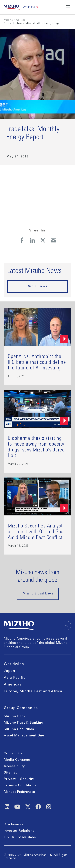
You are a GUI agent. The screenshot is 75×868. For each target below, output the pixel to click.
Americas (13, 685)
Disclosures (14, 824)
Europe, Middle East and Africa (33, 692)
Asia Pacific (15, 678)
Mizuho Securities (19, 729)
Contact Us (13, 753)
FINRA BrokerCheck (20, 837)
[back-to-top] (66, 626)
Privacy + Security (19, 779)
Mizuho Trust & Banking (24, 723)
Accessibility (14, 766)
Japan (9, 671)
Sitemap (11, 773)
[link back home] (12, 7)
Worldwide (14, 664)
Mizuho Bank (15, 716)
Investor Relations (19, 831)
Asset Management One (24, 736)
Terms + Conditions (20, 786)
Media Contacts (17, 760)
